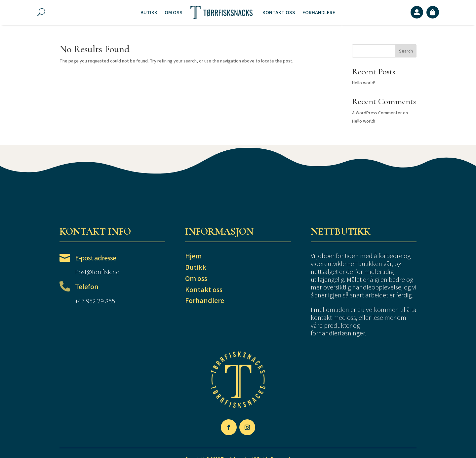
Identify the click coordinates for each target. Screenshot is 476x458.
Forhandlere (319, 13)
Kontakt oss (279, 13)
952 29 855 (100, 301)
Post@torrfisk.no (97, 272)
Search (406, 51)
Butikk (149, 13)
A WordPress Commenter (377, 113)
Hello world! (364, 83)
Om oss (174, 13)
